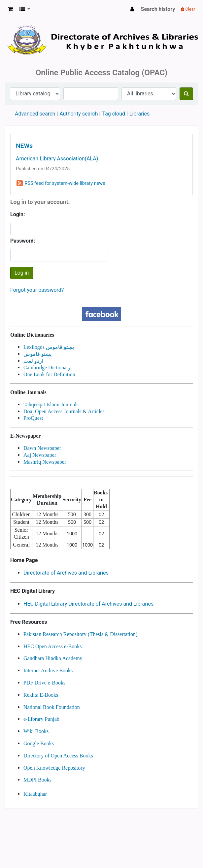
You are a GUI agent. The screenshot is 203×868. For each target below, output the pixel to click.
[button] (10, 9)
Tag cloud (114, 114)
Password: (23, 241)
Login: (18, 214)
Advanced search (35, 114)
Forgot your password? (37, 290)
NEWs (24, 146)
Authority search (79, 114)
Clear (188, 9)
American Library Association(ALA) (57, 159)
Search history (158, 9)
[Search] (186, 94)
